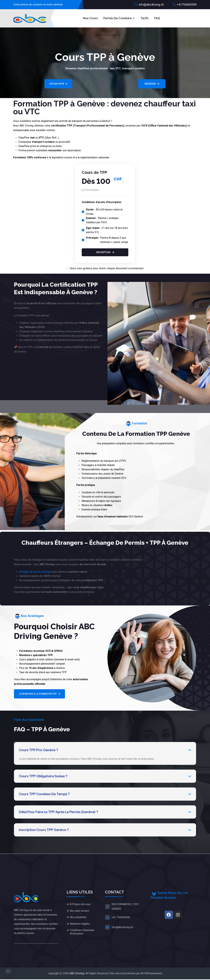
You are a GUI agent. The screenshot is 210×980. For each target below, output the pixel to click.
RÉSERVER (152, 84)
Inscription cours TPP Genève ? (44, 831)
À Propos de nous (80, 905)
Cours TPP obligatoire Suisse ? (43, 776)
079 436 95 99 (58, 84)
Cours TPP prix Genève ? (38, 750)
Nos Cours (90, 18)
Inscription (105, 252)
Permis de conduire (118, 18)
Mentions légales (80, 926)
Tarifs (145, 18)
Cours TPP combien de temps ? (44, 794)
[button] (8, 971)
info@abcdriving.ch (151, 5)
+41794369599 (187, 5)
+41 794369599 (121, 918)
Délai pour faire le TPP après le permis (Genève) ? (58, 812)
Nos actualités (78, 919)
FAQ (157, 18)
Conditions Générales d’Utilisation (82, 934)
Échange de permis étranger (35, 572)
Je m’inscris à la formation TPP (39, 694)
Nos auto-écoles (79, 912)
